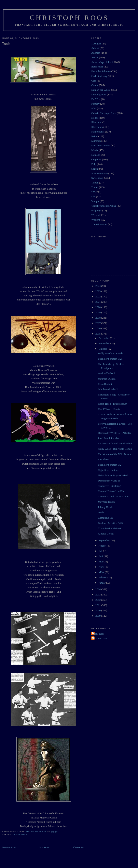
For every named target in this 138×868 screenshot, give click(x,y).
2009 (98, 616)
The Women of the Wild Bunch (114, 454)
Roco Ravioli (105, 384)
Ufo (93, 196)
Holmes (95, 118)
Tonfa (101, 512)
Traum (95, 187)
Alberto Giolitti (106, 534)
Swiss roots (97, 178)
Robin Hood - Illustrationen (112, 404)
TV (93, 192)
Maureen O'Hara (107, 379)
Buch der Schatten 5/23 (110, 523)
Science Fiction (100, 173)
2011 (98, 605)
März (102, 572)
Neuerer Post (9, 847)
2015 (98, 334)
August (103, 546)
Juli (101, 551)
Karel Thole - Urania (109, 409)
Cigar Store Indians (108, 470)
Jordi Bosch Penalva (109, 438)
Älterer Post (79, 847)
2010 (98, 610)
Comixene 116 (106, 518)
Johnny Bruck (105, 507)
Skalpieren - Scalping (109, 486)
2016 (98, 328)
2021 (98, 302)
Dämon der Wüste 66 (109, 481)
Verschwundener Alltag (104, 206)
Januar (102, 583)
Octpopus (96, 159)
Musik (95, 150)
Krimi (94, 136)
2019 (98, 312)
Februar (103, 577)
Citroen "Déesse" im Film (111, 491)
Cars (94, 81)
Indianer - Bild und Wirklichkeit (115, 443)
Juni (101, 556)
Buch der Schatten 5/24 (110, 465)
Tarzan (95, 183)
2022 (98, 297)
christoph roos (100, 638)
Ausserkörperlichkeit (102, 62)
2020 (98, 307)
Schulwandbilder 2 (108, 389)
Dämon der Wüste (101, 90)
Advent (95, 48)
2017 (98, 323)
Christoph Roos (69, 18)
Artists (95, 57)
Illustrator (96, 122)
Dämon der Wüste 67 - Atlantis (114, 433)
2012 (98, 600)
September (105, 540)
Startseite (44, 847)
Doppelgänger (99, 94)
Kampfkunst (21, 835)
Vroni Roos (98, 634)
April (102, 567)
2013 (98, 595)
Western (96, 220)
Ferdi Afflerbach (107, 373)
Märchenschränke (101, 145)
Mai (101, 562)
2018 (98, 318)
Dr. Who (96, 99)
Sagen (95, 169)
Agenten (96, 53)
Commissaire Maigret (109, 528)
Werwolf (96, 215)
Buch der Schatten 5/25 (110, 359)
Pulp (94, 164)
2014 (98, 589)
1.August (96, 44)
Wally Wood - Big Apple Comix (115, 449)
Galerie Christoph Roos (104, 113)
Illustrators (97, 127)
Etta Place (103, 459)
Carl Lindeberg (99, 76)
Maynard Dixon (106, 502)
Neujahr (96, 155)
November (105, 343)
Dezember (104, 338)
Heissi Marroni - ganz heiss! (113, 475)
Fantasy (95, 104)
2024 (98, 286)
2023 (98, 291)
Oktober (103, 349)
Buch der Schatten (101, 71)
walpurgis (96, 210)
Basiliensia (97, 67)
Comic (95, 85)
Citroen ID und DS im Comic (113, 496)
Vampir (95, 201)
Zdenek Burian (99, 224)
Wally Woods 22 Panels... (111, 353)
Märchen (96, 141)
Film (94, 108)
